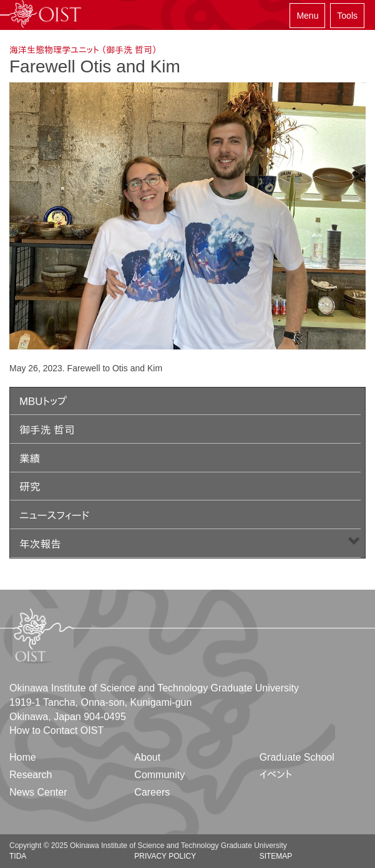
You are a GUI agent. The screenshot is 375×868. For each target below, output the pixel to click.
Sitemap (276, 856)
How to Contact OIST (56, 730)
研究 (30, 487)
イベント (276, 775)
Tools (347, 16)
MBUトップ (43, 402)
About (147, 757)
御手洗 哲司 (47, 430)
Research (31, 775)
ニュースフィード (54, 516)
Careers (152, 792)
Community (159, 775)
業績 (30, 459)
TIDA (18, 856)
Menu (307, 16)
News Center (38, 792)
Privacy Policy (165, 856)
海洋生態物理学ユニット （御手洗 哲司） (83, 50)
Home (23, 757)
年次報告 (40, 544)
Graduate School (297, 757)
